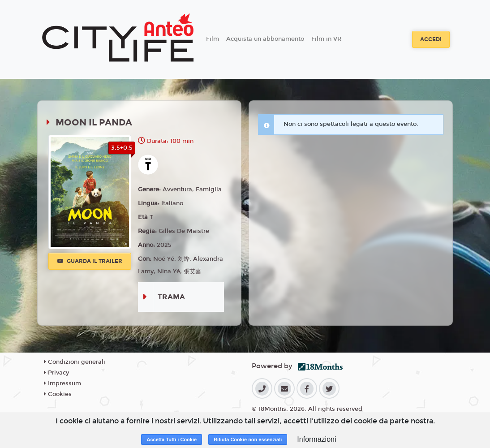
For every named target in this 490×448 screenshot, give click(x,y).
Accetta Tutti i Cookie (172, 439)
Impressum (62, 383)
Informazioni (316, 439)
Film (213, 39)
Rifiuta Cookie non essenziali (248, 439)
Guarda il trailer (90, 261)
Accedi (431, 39)
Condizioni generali (75, 362)
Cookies (58, 394)
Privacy (56, 373)
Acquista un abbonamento (265, 39)
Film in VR (326, 39)
